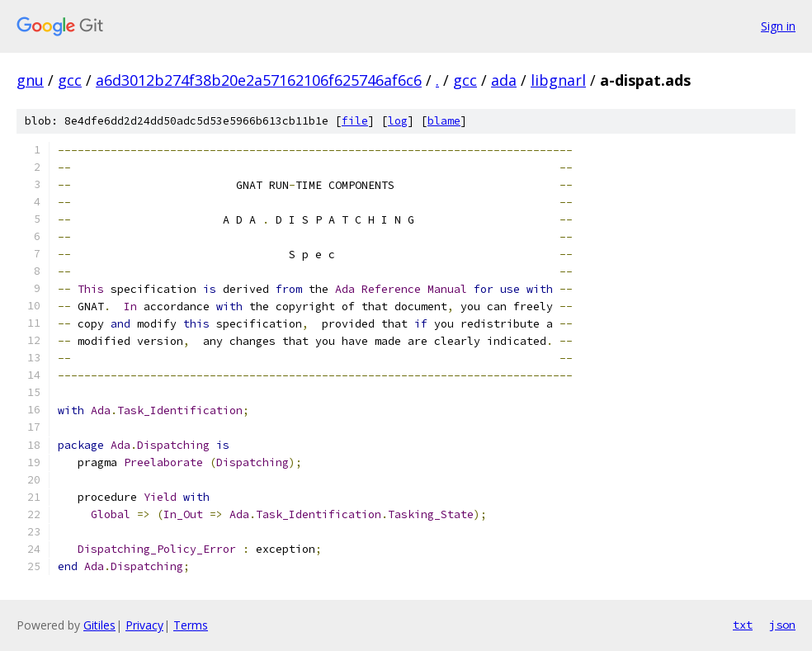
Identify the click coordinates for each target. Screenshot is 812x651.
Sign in (778, 26)
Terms (191, 625)
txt (743, 625)
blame (444, 121)
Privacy (144, 625)
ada (504, 80)
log (398, 121)
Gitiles (99, 625)
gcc (70, 80)
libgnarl (558, 80)
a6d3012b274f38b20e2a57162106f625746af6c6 (259, 80)
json (782, 625)
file (355, 121)
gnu (30, 80)
